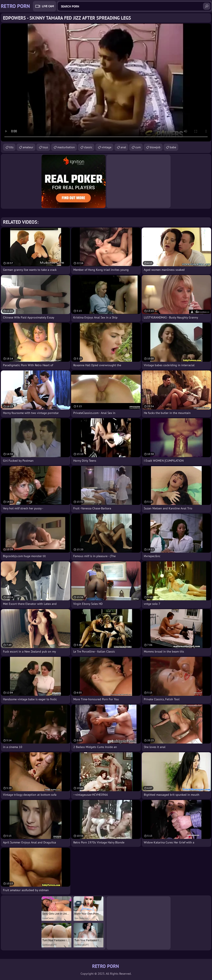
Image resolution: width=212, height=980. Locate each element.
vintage (106, 147)
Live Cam (48, 6)
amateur (28, 147)
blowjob (155, 147)
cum (138, 147)
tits (11, 147)
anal (123, 147)
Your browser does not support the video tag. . (106, 82)
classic (88, 147)
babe (173, 147)
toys (45, 147)
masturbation (66, 147)
